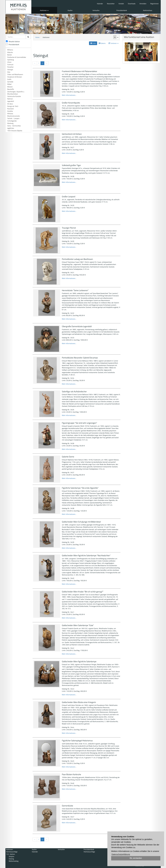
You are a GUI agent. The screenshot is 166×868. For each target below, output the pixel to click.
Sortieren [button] (113, 43)
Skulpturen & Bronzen (15, 77)
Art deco (10, 104)
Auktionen (44, 10)
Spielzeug (11, 60)
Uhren (9, 62)
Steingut (10, 70)
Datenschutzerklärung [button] (121, 854)
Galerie (102, 43)
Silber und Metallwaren (15, 74)
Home (37, 37)
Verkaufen (96, 10)
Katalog (11, 859)
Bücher (10, 55)
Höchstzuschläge (12, 852)
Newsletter (111, 4)
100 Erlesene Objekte (15, 131)
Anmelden (143, 4)
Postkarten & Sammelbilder (17, 57)
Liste (93, 43)
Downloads (132, 4)
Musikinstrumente (14, 116)
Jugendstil (11, 101)
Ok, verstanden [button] (136, 858)
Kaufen (70, 10)
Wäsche (10, 52)
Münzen (10, 87)
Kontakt (121, 4)
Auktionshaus (148, 10)
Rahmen (10, 99)
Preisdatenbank (122, 10)
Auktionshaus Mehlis (18, 7)
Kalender (100, 4)
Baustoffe (11, 89)
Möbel (9, 84)
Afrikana (10, 114)
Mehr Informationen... (69, 95)
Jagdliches (11, 128)
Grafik (9, 79)
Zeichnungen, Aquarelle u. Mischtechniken (16, 93)
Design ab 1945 (13, 106)
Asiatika (10, 111)
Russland (10, 109)
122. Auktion (10, 854)
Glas (9, 72)
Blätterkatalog (14, 861)
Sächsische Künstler (14, 96)
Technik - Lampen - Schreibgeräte (14, 120)
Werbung (10, 123)
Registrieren (154, 4)
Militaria (10, 50)
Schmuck (10, 65)
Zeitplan (11, 856)
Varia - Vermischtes (14, 126)
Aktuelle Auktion (13, 41)
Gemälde (10, 82)
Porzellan (10, 67)
